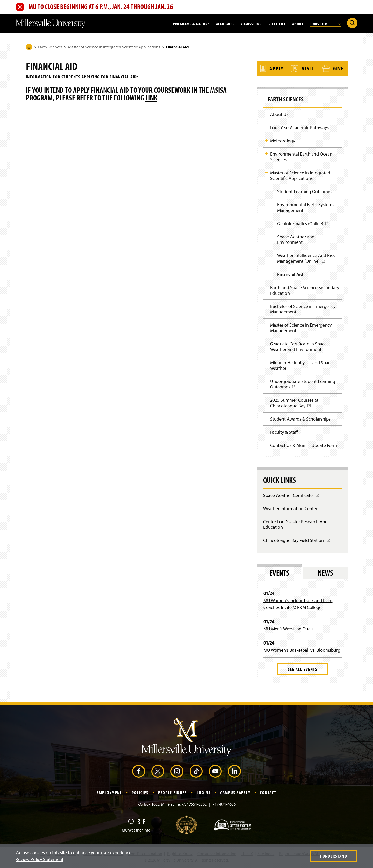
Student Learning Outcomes (305, 191)
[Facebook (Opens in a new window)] (139, 773)
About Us (279, 113)
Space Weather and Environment (296, 240)
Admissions (251, 24)
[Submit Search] (352, 23)
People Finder (173, 794)
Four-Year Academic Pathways (299, 127)
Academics (225, 24)
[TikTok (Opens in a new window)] (196, 773)
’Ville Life (277, 24)
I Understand (333, 856)
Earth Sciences (50, 47)
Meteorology (283, 140)
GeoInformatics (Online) (303, 225)
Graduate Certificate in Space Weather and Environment (298, 347)
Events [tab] (279, 575)
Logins (204, 794)
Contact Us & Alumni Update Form (304, 447)
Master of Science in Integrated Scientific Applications (114, 47)
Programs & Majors (191, 24)
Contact (268, 794)
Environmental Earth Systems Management (306, 207)
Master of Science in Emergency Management (301, 328)
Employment (109, 794)
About (298, 24)
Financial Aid (290, 274)
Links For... (325, 24)
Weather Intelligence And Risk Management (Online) (306, 260)
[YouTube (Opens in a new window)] (215, 773)
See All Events (303, 671)
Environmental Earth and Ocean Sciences (301, 156)
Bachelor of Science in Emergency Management (303, 309)
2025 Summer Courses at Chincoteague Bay (294, 406)
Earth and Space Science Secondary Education (305, 290)
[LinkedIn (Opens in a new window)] (234, 773)
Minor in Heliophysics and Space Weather (301, 366)
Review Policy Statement (40, 859)
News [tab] (325, 575)
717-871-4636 (224, 806)
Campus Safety (235, 794)
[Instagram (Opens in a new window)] (177, 773)
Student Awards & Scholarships (300, 420)
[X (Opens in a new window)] (158, 773)
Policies (140, 794)
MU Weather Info (136, 832)
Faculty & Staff (284, 433)
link (151, 98)
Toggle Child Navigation (267, 140)
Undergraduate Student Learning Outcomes (303, 387)
